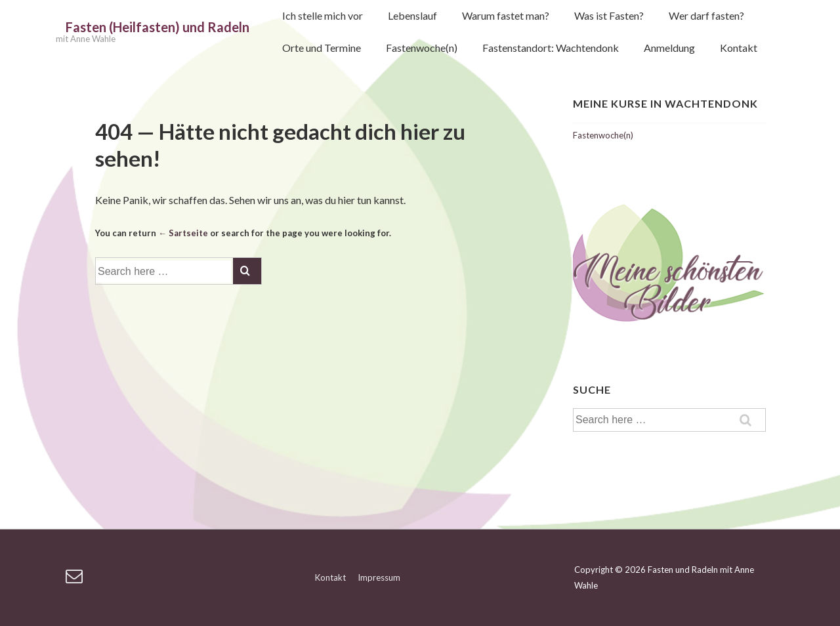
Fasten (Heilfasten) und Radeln (157, 27)
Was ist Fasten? (609, 15)
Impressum (379, 577)
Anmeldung (669, 48)
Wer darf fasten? (706, 15)
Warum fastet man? (506, 15)
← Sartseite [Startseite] (183, 233)
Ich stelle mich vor (323, 15)
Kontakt (739, 48)
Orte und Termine (322, 48)
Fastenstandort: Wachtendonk (551, 48)
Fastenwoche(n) (422, 48)
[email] (76, 580)
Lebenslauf (412, 15)
